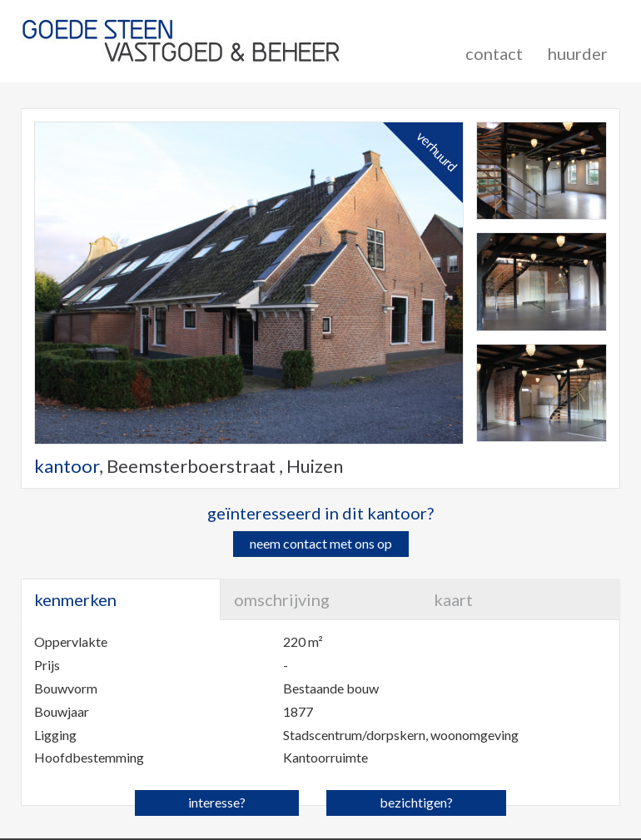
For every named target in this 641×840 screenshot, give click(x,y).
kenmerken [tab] (75, 599)
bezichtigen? (416, 802)
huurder (578, 53)
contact (494, 53)
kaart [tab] (453, 599)
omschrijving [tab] (282, 599)
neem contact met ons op (321, 543)
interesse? (217, 802)
